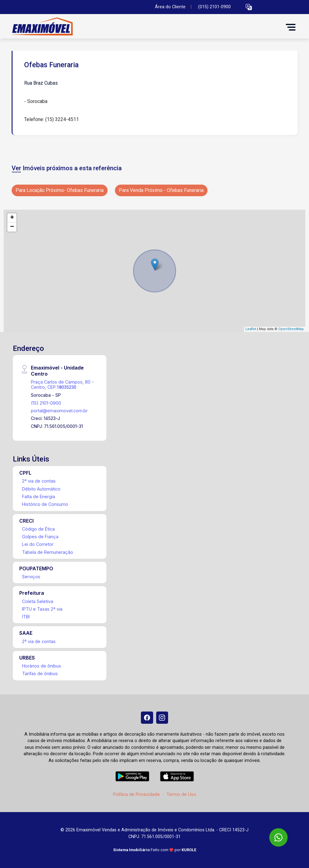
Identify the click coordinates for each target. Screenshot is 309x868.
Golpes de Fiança (40, 537)
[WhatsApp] (278, 837)
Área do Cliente (170, 7)
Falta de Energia (39, 497)
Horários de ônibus (42, 666)
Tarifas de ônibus (40, 673)
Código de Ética (38, 529)
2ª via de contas (39, 481)
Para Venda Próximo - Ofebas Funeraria (161, 190)
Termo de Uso (181, 794)
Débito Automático (41, 489)
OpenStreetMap (291, 329)
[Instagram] (162, 718)
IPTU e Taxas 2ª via (42, 609)
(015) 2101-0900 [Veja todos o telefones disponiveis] (214, 7)
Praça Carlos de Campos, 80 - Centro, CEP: (62, 384)
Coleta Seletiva (38, 601)
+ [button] (12, 218)
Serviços (31, 577)
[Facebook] (147, 718)
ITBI (26, 617)
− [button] (12, 227)
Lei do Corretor (38, 544)
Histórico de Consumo (45, 504)
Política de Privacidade (136, 794)
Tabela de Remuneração (48, 552)
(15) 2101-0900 (46, 403)
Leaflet (251, 329)
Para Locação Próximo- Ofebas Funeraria (60, 190)
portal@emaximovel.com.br (59, 411)
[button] (249, 7)
